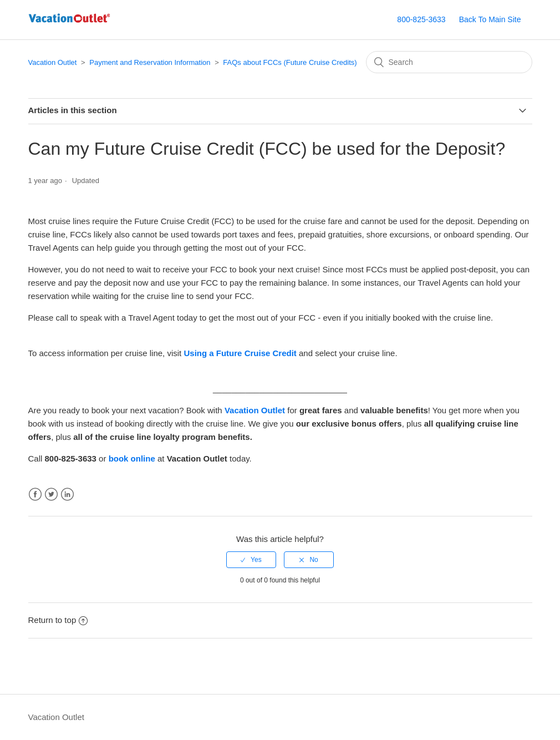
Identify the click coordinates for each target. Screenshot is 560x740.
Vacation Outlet (53, 62)
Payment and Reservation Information (150, 62)
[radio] (251, 560)
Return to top (58, 620)
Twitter (51, 495)
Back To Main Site (490, 19)
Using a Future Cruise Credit (240, 353)
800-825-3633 (421, 19)
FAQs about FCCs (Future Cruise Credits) (290, 62)
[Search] (449, 62)
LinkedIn (67, 495)
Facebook (35, 495)
